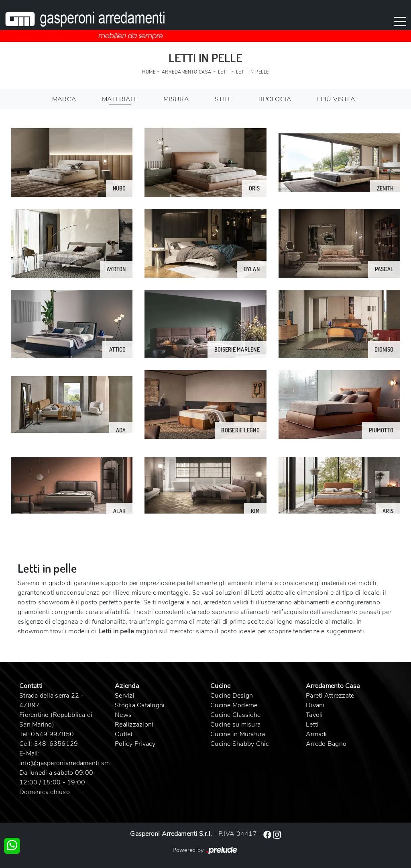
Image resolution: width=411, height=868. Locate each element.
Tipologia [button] (274, 99)
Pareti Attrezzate (330, 696)
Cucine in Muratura (238, 734)
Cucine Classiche (235, 715)
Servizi (125, 696)
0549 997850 (52, 734)
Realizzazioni (134, 725)
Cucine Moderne (234, 705)
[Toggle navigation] (400, 21)
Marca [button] (64, 99)
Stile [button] (223, 99)
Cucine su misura (235, 725)
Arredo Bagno (326, 744)
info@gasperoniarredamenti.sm (64, 763)
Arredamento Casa (187, 72)
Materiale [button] (120, 99)
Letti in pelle (252, 72)
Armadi (316, 734)
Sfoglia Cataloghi (140, 705)
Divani (315, 705)
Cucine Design (232, 696)
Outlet (124, 734)
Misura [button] (176, 99)
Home (149, 72)
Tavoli (314, 715)
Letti (224, 72)
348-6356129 (56, 744)
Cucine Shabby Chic (240, 744)
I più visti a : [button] (338, 99)
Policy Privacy (135, 744)
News (123, 715)
